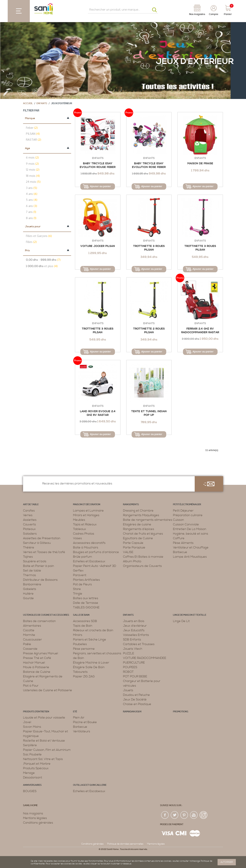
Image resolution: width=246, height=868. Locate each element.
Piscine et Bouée (85, 722)
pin (184, 815)
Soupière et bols (35, 561)
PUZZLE (129, 653)
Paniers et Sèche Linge (90, 640)
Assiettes (30, 520)
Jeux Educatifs (134, 630)
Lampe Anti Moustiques (190, 557)
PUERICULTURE (134, 663)
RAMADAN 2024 (132, 712)
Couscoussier (32, 640)
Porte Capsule (133, 543)
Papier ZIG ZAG (84, 676)
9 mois (32, 164)
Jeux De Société (135, 699)
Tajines (28, 557)
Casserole (30, 649)
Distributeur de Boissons (40, 580)
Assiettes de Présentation (42, 538)
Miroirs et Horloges (86, 515)
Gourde (28, 598)
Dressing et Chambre (138, 511)
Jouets (128, 690)
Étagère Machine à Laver (91, 663)
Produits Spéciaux (36, 768)
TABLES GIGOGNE (86, 607)
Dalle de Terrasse (86, 603)
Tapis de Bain (83, 626)
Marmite (29, 635)
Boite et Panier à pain (39, 566)
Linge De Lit (181, 621)
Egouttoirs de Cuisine (138, 538)
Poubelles (80, 644)
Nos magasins (33, 813)
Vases (77, 538)
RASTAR (34, 140)
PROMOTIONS (181, 712)
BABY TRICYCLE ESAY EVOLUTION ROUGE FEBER (98, 165)
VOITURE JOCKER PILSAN (98, 246)
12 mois (33, 170)
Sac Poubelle (32, 754)
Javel (27, 722)
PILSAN (33, 134)
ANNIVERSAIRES (32, 785)
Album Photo (132, 561)
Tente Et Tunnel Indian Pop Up (149, 413)
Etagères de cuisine (137, 524)
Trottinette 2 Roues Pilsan (149, 331)
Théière (29, 547)
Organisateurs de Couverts (142, 566)
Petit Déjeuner (183, 511)
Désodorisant (33, 777)
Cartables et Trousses (139, 644)
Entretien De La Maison (190, 529)
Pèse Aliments (183, 543)
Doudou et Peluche (136, 695)
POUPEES (130, 667)
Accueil (28, 103)
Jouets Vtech (133, 649)
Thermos (30, 575)
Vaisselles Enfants (136, 635)
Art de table (31, 505)
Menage (29, 773)
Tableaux (80, 529)
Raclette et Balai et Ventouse (44, 741)
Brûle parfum (83, 557)
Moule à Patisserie (36, 667)
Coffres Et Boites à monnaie (143, 557)
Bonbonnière (32, 584)
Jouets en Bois (134, 621)
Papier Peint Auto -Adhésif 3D (95, 566)
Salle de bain (81, 615)
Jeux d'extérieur (135, 626)
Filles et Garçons (39, 236)
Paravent (80, 575)
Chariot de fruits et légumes (143, 534)
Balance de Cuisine (37, 672)
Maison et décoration (87, 505)
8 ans (31, 218)
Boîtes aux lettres (86, 598)
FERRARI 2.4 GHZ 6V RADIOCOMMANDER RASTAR (200, 331)
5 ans (32, 200)
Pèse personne (84, 649)
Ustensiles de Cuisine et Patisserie (48, 690)
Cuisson (178, 520)
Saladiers (30, 534)
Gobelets (30, 589)
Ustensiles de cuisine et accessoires (46, 615)
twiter (175, 815)
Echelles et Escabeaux (89, 561)
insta (204, 815)
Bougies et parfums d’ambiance (96, 552)
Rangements (131, 505)
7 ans (31, 212)
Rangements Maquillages (141, 515)
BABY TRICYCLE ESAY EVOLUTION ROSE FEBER (149, 165)
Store (77, 589)
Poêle (27, 644)
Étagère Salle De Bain (89, 667)
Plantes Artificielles (86, 580)
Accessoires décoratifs (89, 543)
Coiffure (179, 538)
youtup (194, 815)
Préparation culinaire (188, 515)
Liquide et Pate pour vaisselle (44, 718)
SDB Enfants (132, 640)
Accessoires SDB (85, 621)
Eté (75, 712)
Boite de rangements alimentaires (148, 520)
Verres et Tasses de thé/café (44, 552)
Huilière (28, 594)
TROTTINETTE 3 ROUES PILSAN (149, 248)
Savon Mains (32, 727)
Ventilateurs (82, 731)
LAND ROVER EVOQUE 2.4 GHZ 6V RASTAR (98, 413)
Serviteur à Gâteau (37, 543)
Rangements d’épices (139, 529)
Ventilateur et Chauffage (191, 547)
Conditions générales (38, 823)
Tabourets (80, 672)
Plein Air (79, 718)
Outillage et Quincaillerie (90, 785)
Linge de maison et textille (190, 615)
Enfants (42, 103)
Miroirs (78, 635)
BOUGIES (30, 791)
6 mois (32, 157)
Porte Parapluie (134, 547)
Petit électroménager (187, 505)
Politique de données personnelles (125, 844)
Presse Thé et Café (37, 658)
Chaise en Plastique (137, 704)
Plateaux (29, 529)
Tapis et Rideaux (85, 524)
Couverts (30, 524)
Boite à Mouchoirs (86, 547)
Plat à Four (31, 686)
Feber (32, 128)
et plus (42, 266)
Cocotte (29, 630)
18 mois (33, 176)
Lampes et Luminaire (88, 511)
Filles (31, 242)
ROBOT (128, 672)
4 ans (32, 194)
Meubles (79, 520)
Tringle (78, 594)
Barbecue (180, 552)
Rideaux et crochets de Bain (93, 630)
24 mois (33, 182)
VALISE (128, 552)
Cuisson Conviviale (186, 524)
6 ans (32, 206)
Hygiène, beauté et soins (191, 534)
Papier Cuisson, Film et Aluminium (47, 750)
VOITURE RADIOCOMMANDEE (145, 658)
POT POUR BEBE (135, 676)
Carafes (29, 511)
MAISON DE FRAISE (200, 164)
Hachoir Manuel (34, 663)
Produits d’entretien (36, 712)
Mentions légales (35, 818)
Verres (28, 515)
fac (165, 815)
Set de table (32, 571)
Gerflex (78, 571)
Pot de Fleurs (82, 584)
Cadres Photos (84, 534)
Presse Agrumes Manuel (41, 653)
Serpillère (30, 745)
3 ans (32, 188)
